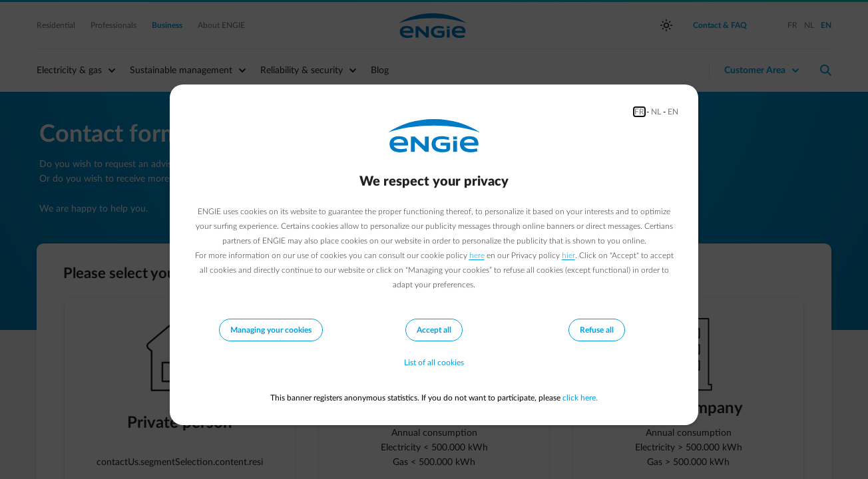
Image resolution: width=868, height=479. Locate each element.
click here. (580, 398)
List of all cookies (434, 363)
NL (656, 112)
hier (568, 255)
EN (673, 112)
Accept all (434, 330)
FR (639, 112)
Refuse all (597, 330)
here (477, 255)
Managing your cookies (271, 330)
